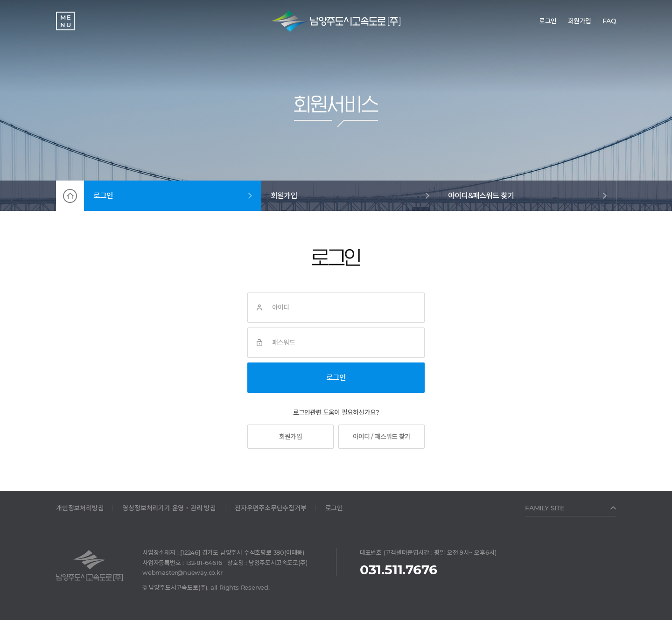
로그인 (103, 196)
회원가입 (284, 196)
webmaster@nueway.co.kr (182, 572)
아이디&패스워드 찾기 (481, 196)
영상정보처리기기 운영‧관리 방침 (169, 508)
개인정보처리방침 (80, 508)
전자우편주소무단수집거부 (271, 508)
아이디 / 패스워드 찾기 (382, 437)
